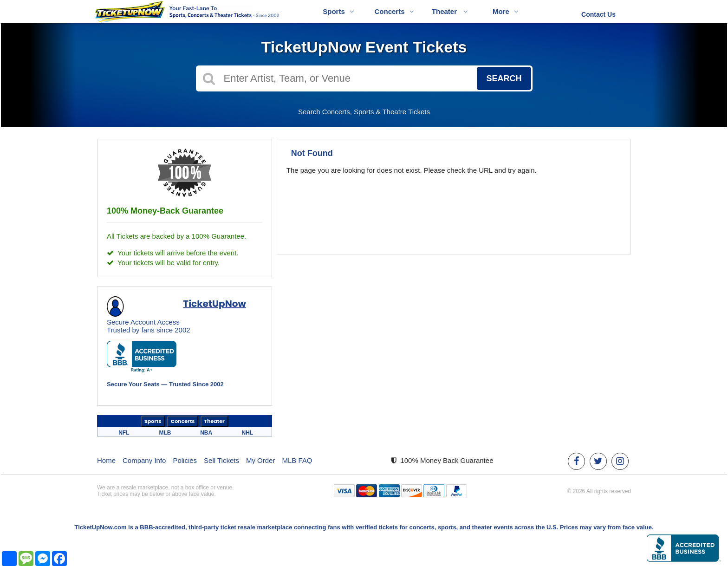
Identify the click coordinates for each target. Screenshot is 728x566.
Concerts (394, 11)
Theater (450, 11)
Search (504, 78)
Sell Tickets (221, 460)
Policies (185, 460)
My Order (261, 460)
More (506, 11)
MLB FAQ (297, 460)
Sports (338, 11)
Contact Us (598, 14)
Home (106, 460)
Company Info (144, 460)
